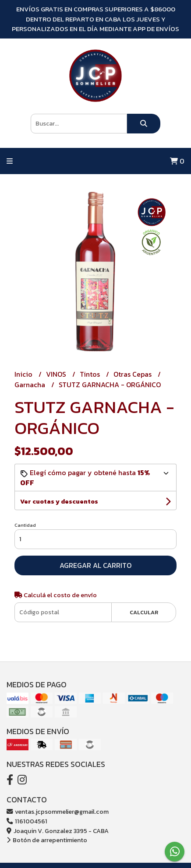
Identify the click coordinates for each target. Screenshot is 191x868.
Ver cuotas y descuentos (59, 502)
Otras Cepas (133, 374)
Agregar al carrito (95, 565)
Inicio (24, 374)
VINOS (57, 374)
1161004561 (27, 821)
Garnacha (31, 385)
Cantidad (25, 525)
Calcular (144, 612)
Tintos (91, 374)
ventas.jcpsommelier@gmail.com (58, 812)
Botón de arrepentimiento (47, 840)
